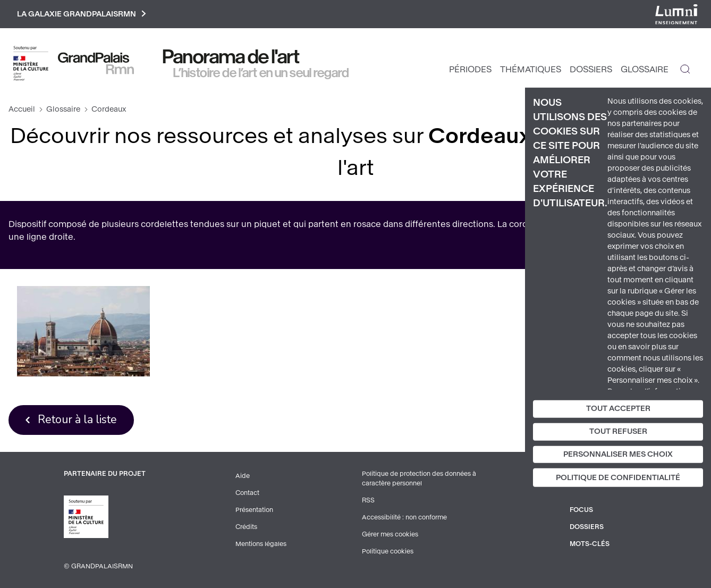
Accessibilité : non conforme (404, 517)
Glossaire (645, 69)
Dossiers (591, 69)
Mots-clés (590, 544)
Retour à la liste (77, 419)
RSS (368, 500)
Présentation (254, 510)
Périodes (470, 69)
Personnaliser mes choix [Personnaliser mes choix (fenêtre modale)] (618, 454)
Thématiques (531, 69)
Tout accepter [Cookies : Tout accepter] (618, 409)
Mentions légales (261, 544)
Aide (243, 476)
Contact (247, 493)
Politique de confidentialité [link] (618, 478)
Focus (581, 510)
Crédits (246, 527)
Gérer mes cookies (390, 534)
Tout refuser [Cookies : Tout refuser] (618, 431)
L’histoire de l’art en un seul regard (261, 73)
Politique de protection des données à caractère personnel (419, 478)
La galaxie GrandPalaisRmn (82, 14)
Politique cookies (388, 551)
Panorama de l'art (231, 57)
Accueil (22, 109)
